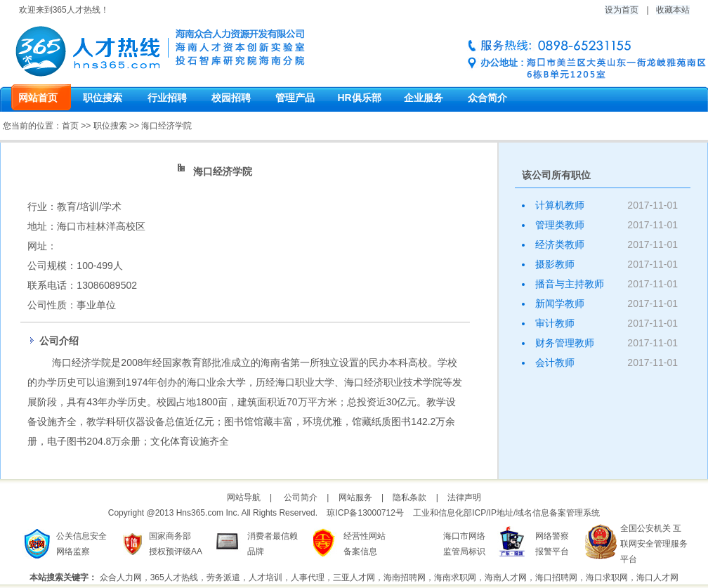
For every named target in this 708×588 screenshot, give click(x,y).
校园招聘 (231, 98)
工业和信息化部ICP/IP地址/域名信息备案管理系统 (506, 513)
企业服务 (424, 98)
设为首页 (622, 10)
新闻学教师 (560, 303)
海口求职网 (607, 577)
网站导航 (244, 497)
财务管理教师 (565, 343)
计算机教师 (560, 205)
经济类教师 (560, 244)
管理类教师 (560, 225)
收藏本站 (673, 10)
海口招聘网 (556, 577)
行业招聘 (167, 98)
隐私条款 (409, 497)
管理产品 (295, 98)
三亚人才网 (354, 577)
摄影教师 (555, 264)
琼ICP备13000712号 (365, 513)
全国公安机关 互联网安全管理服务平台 (654, 544)
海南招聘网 (405, 577)
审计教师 (555, 323)
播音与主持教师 (570, 284)
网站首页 (38, 98)
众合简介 (487, 98)
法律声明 (464, 497)
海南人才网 (506, 577)
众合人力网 (121, 577)
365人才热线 (174, 577)
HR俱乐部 (359, 98)
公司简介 (301, 497)
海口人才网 (657, 577)
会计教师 (555, 362)
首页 (70, 126)
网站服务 (355, 497)
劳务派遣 (223, 577)
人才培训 (265, 577)
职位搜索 (103, 98)
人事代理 (308, 577)
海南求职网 (455, 577)
